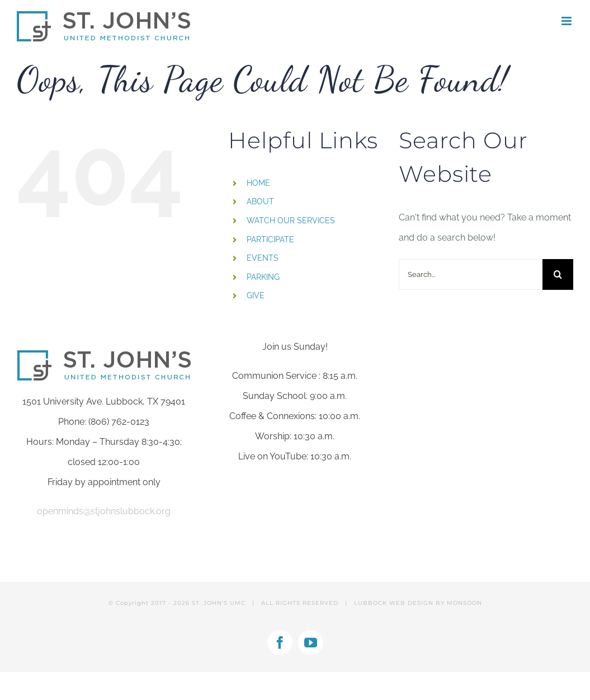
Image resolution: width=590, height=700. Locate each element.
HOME (258, 183)
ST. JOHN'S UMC (219, 603)
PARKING (263, 277)
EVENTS (263, 258)
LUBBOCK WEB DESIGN (394, 603)
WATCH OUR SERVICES (291, 220)
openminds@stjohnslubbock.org (104, 511)
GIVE (256, 295)
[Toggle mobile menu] (567, 21)
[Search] (558, 274)
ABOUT (260, 201)
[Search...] (471, 274)
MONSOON (464, 603)
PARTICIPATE (270, 239)
